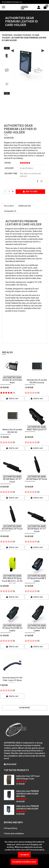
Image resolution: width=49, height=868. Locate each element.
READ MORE (10, 764)
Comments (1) (10, 211)
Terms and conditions (14, 834)
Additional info (25, 206)
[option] (7, 55)
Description (9, 206)
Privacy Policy (11, 828)
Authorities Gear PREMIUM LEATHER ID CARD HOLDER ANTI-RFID (27, 794)
